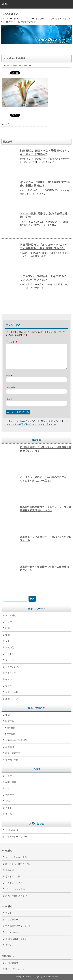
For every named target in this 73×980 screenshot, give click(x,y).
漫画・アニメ (12, 699)
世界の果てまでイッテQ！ (18, 926)
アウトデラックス (14, 883)
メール (11, 387)
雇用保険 (10, 747)
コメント (12, 342)
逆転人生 (10, 945)
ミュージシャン (13, 667)
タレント (10, 660)
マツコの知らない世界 (16, 857)
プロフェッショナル (15, 889)
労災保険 (11, 734)
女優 (7, 641)
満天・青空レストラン (16, 896)
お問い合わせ (12, 830)
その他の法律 (12, 760)
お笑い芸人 (11, 648)
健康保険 (11, 728)
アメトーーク (12, 913)
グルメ (9, 801)
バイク (9, 789)
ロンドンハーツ (13, 932)
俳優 (7, 635)
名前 (10, 376)
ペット (9, 808)
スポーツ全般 (12, 692)
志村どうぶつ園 (13, 877)
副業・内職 (11, 782)
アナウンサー (12, 673)
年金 (7, 715)
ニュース (10, 776)
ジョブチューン (13, 920)
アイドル (10, 654)
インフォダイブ (9, 14)
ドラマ (9, 622)
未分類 (9, 814)
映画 (7, 628)
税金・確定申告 (13, 753)
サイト (9, 399)
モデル (9, 679)
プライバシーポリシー (16, 837)
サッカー (10, 686)
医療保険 (10, 721)
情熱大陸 (10, 870)
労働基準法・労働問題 (16, 740)
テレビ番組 (11, 616)
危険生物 (10, 795)
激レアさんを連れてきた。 (18, 864)
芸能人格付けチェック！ (17, 939)
